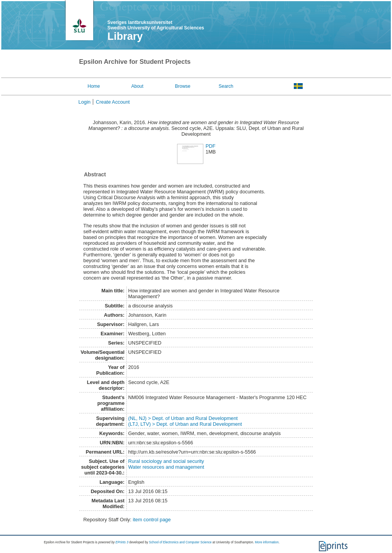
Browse (182, 86)
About (137, 86)
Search (226, 86)
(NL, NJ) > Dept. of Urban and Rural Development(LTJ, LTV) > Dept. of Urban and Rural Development (185, 421)
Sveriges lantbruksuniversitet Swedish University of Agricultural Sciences (156, 25)
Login (84, 102)
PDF (211, 146)
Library (125, 36)
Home (94, 86)
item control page (152, 520)
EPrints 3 (122, 542)
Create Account (113, 102)
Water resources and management (166, 467)
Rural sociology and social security (166, 461)
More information (267, 542)
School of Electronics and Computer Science (180, 542)
